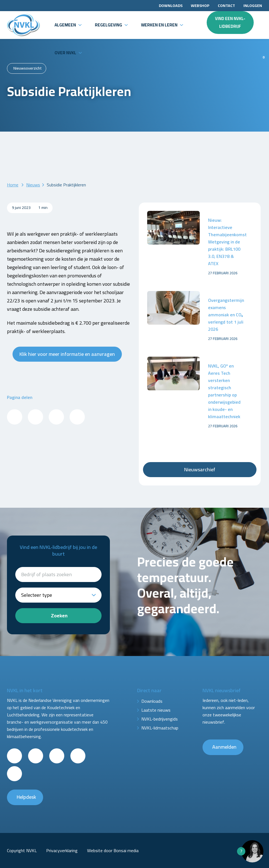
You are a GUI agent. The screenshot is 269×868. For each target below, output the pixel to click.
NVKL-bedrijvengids (160, 719)
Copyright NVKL (22, 850)
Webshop (200, 6)
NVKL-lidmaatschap (160, 728)
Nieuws (33, 185)
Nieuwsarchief (200, 469)
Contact (226, 6)
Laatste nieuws (156, 710)
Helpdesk (26, 797)
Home (13, 185)
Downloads (171, 6)
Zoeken (59, 616)
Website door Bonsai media (113, 850)
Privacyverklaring (62, 850)
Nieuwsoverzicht (28, 68)
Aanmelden (224, 747)
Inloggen (253, 6)
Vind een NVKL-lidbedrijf (230, 22)
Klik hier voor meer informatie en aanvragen (67, 354)
